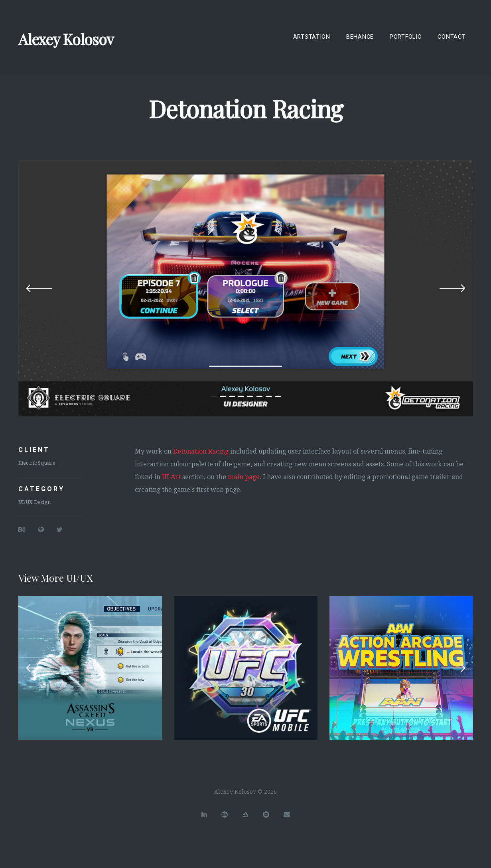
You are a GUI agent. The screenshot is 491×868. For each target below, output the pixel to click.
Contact (452, 37)
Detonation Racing (201, 451)
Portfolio (406, 37)
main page (244, 477)
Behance (360, 37)
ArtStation (312, 37)
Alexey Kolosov (66, 39)
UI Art (171, 477)
